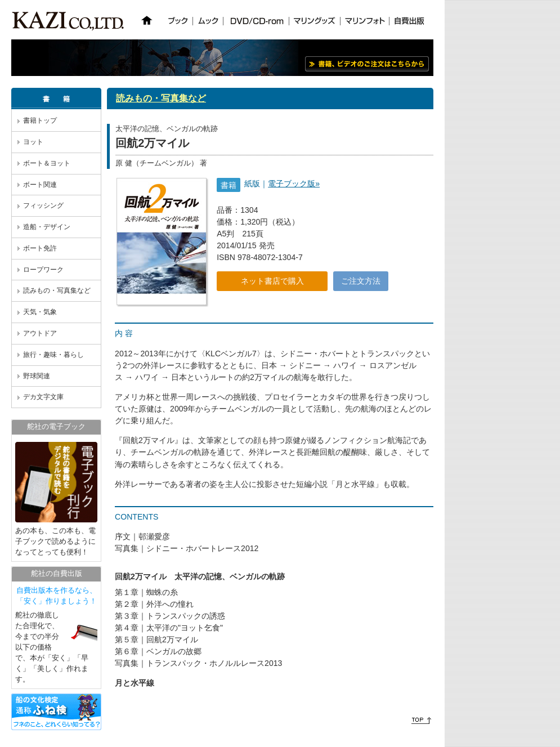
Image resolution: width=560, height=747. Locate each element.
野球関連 (37, 376)
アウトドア (40, 333)
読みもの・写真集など (57, 290)
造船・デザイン (47, 227)
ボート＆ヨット (47, 163)
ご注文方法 (361, 281)
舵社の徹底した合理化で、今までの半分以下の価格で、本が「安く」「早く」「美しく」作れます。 (56, 634)
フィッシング (43, 205)
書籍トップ (40, 120)
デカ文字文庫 (43, 397)
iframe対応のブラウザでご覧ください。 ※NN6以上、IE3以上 (281, 23)
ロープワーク (43, 270)
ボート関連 (40, 185)
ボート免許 (40, 248)
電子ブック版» (294, 184)
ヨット (33, 142)
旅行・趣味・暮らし (53, 355)
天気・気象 (40, 312)
